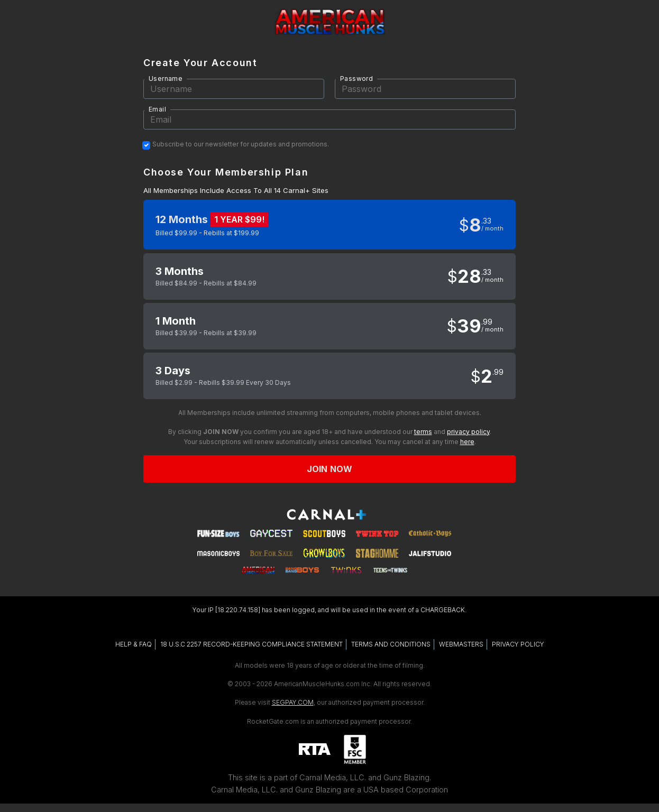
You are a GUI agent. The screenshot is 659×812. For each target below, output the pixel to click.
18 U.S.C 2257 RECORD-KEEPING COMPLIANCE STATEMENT (251, 644)
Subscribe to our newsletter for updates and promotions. (241, 144)
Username (166, 79)
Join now (329, 469)
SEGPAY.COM (293, 702)
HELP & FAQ (134, 644)
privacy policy (468, 432)
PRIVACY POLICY (518, 644)
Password (356, 79)
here (467, 442)
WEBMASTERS (461, 644)
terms (423, 432)
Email (157, 109)
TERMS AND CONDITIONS (391, 644)
